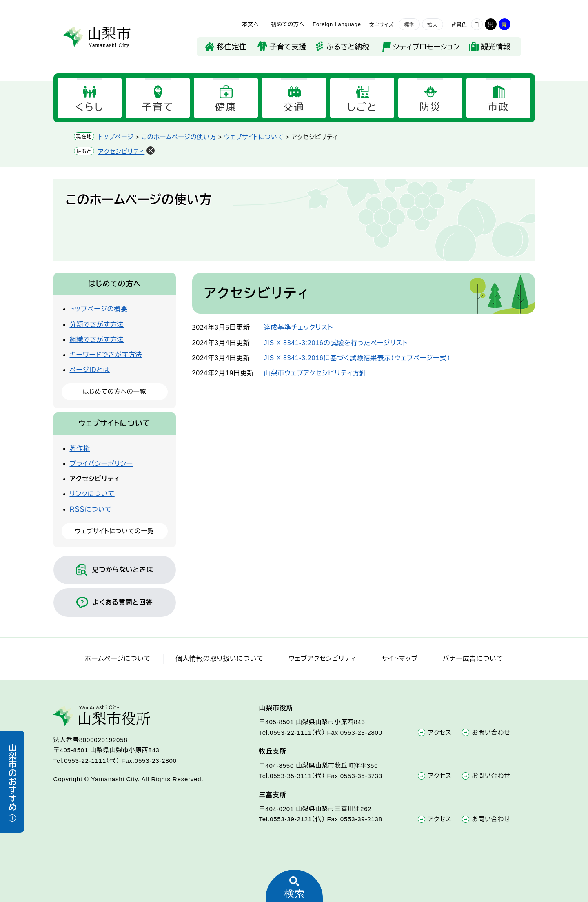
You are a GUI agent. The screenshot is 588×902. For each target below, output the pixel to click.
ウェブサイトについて (254, 137)
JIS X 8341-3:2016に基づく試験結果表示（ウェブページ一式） (357, 358)
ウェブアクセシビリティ (323, 659)
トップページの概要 (99, 309)
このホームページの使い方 (179, 137)
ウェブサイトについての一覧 (114, 531)
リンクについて (92, 494)
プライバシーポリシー (102, 464)
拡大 (433, 25)
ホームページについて (118, 659)
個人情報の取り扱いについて (220, 659)
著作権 (80, 449)
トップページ (116, 137)
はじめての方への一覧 (114, 391)
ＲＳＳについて (91, 509)
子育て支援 (288, 47)
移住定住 (232, 47)
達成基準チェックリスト (298, 327)
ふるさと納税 (348, 47)
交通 (294, 107)
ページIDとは (90, 370)
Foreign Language (337, 24)
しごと (362, 107)
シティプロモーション (426, 47)
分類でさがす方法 (97, 325)
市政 (498, 107)
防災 (430, 107)
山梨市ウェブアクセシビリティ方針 (315, 373)
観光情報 (496, 47)
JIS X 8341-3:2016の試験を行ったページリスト (336, 343)
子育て (158, 107)
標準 (409, 25)
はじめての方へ (115, 284)
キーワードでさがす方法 (106, 355)
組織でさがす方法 (97, 340)
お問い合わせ (491, 732)
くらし (89, 107)
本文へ (250, 24)
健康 (226, 107)
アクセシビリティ (122, 152)
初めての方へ (288, 24)
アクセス (440, 732)
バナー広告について (473, 659)
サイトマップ (400, 659)
